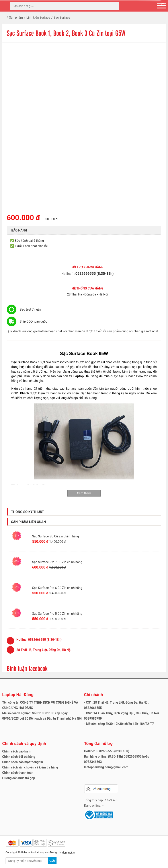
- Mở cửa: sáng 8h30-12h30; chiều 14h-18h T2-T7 (119, 724)
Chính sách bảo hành (17, 751)
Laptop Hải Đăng (18, 695)
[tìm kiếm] (114, 6)
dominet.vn (69, 853)
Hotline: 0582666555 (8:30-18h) (107, 751)
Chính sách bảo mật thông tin (23, 762)
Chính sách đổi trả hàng (19, 757)
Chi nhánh (94, 695)
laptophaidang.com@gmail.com (106, 767)
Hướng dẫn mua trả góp (19, 778)
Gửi (52, 861)
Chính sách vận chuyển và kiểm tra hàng (30, 767)
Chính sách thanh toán (18, 773)
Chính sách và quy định (24, 743)
